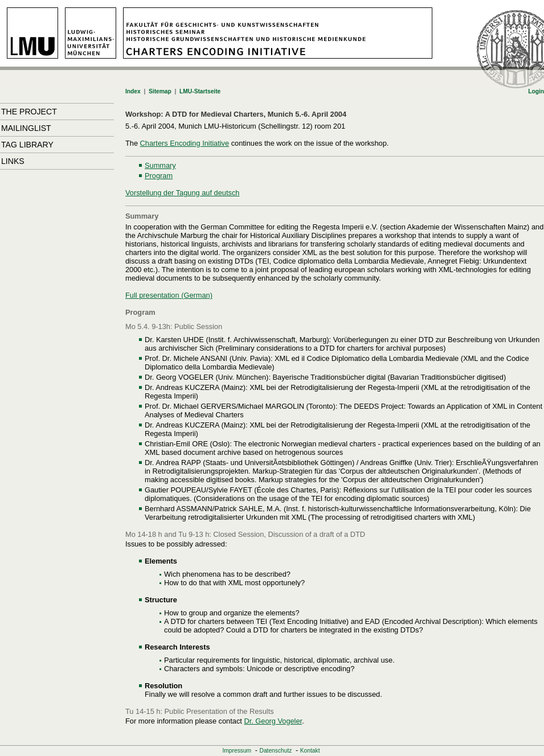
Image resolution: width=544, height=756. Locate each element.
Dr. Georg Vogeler (273, 721)
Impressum (237, 751)
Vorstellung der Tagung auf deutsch (182, 193)
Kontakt (310, 751)
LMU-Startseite (200, 91)
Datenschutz (276, 751)
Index (133, 91)
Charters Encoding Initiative (185, 143)
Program (159, 176)
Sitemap (160, 91)
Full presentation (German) (169, 295)
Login (536, 91)
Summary (160, 165)
